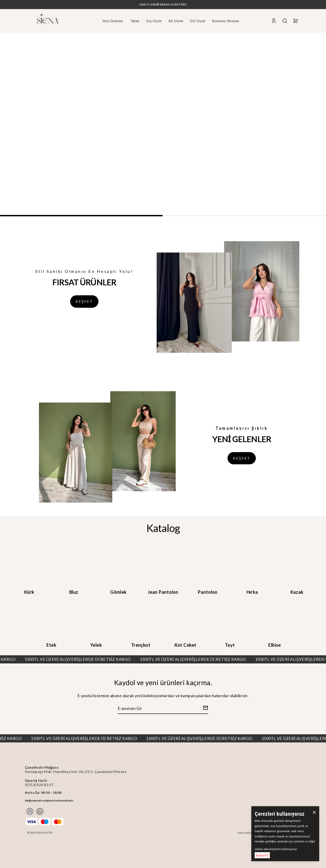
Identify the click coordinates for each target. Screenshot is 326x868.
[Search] (285, 21)
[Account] (274, 21)
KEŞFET (84, 301)
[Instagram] (30, 811)
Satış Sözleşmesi (248, 833)
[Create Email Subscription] (205, 709)
